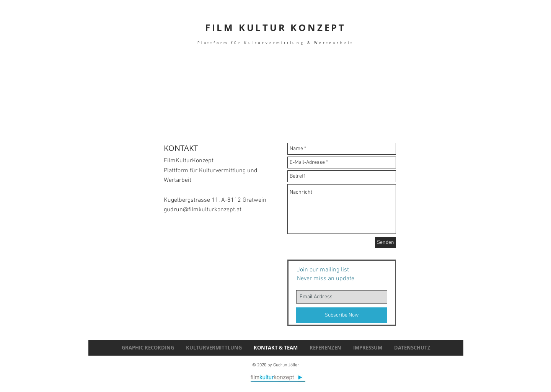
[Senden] (386, 243)
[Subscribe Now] (342, 315)
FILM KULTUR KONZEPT (275, 33)
